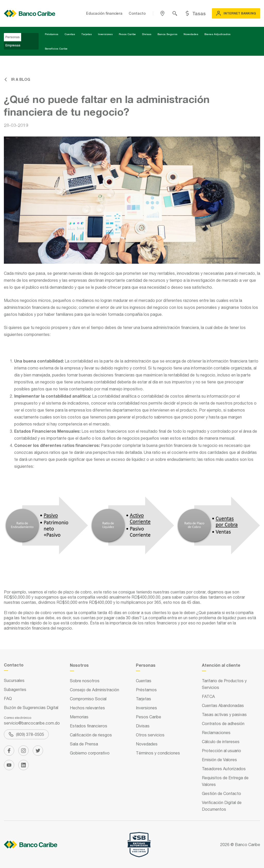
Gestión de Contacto (221, 793)
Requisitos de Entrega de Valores (225, 781)
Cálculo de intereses (221, 742)
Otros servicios (150, 735)
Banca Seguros (167, 34)
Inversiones (105, 34)
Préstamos (52, 34)
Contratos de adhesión (223, 724)
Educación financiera (104, 13)
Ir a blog (17, 79)
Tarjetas (86, 34)
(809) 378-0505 (26, 734)
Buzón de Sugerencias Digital (31, 708)
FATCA (208, 696)
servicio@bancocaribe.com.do (32, 723)
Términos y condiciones (158, 753)
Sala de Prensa (84, 744)
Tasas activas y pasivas (224, 714)
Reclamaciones (216, 733)
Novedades (191, 34)
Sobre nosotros (85, 681)
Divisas (147, 34)
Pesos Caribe (127, 34)
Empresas (13, 45)
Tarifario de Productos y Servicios (224, 684)
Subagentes (15, 689)
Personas (13, 37)
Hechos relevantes (87, 708)
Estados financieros (89, 726)
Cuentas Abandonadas (223, 705)
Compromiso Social (88, 699)
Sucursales (14, 680)
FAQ (8, 698)
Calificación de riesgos (91, 735)
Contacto (137, 13)
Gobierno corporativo (90, 753)
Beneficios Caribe (56, 49)
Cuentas (70, 34)
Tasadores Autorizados (224, 769)
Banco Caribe (247, 845)
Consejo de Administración (94, 690)
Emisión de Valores (219, 760)
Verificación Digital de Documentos (222, 806)
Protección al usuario (221, 751)
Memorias (79, 717)
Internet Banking (236, 13)
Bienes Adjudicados (217, 34)
